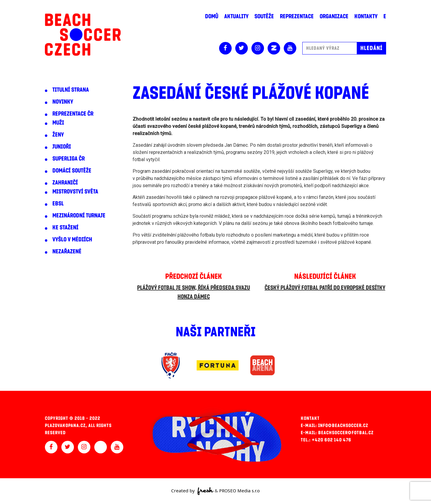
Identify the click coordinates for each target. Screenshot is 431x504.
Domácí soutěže (72, 171)
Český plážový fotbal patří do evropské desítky (325, 288)
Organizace (334, 16)
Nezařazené (67, 252)
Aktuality (236, 16)
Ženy (58, 135)
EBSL (58, 204)
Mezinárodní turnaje (79, 216)
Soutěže (264, 16)
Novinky (63, 102)
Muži (58, 123)
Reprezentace (297, 16)
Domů (212, 16)
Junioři (62, 147)
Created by (192, 491)
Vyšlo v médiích (72, 240)
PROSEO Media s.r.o (239, 491)
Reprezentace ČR (73, 114)
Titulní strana (71, 90)
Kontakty (366, 16)
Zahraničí (65, 183)
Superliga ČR (69, 159)
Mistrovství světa (75, 192)
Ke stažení (65, 228)
